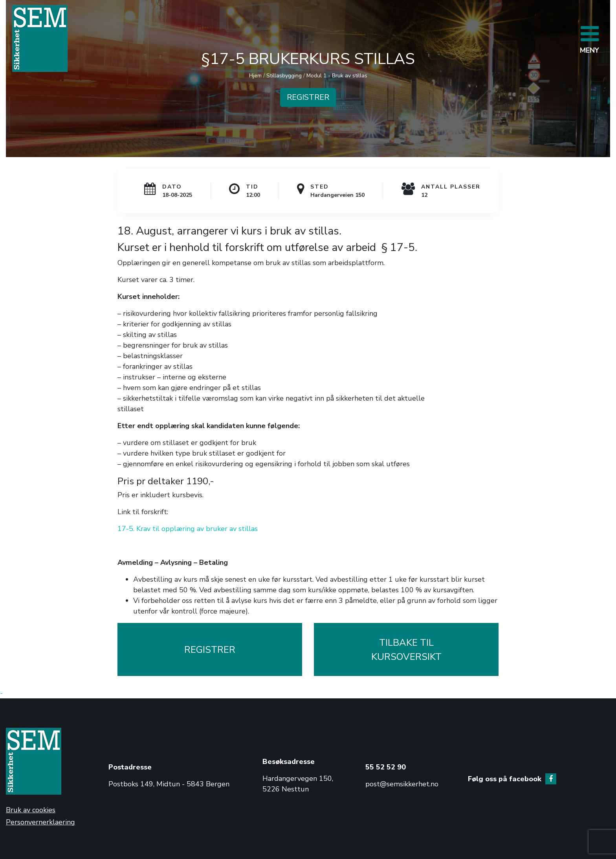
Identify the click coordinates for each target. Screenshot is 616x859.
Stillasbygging (284, 76)
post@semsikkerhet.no (402, 784)
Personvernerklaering (40, 822)
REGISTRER (308, 97)
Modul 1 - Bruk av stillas (337, 76)
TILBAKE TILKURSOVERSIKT (406, 650)
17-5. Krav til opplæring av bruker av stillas (188, 529)
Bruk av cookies (31, 810)
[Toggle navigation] (589, 38)
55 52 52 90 (386, 767)
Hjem (255, 76)
